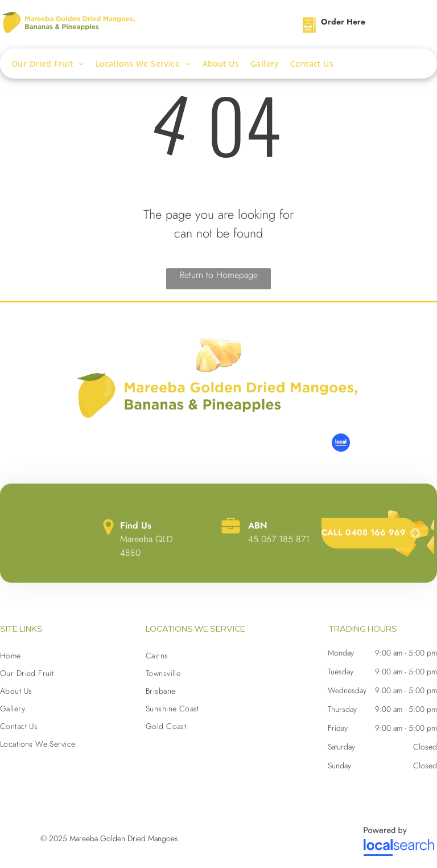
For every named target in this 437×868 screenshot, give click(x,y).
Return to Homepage (219, 275)
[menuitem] (53, 64)
